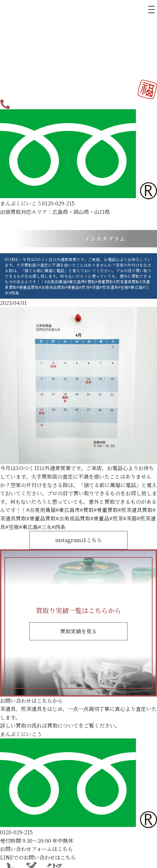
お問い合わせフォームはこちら (36, 849)
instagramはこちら (79, 540)
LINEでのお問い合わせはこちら (38, 857)
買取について (63, 726)
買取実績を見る (78, 631)
